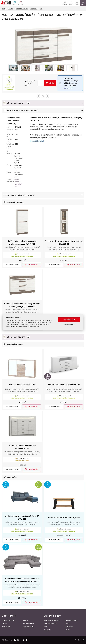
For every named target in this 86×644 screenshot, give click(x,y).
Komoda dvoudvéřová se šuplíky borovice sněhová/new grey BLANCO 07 (22, 305)
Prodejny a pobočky (8, 620)
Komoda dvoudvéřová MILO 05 (22, 384)
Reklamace (47, 630)
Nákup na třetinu (28, 627)
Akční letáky (69, 627)
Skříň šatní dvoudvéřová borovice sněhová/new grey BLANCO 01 (22, 242)
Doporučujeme (6, 627)
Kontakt (4, 623)
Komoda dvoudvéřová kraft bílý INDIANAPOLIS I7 (22, 447)
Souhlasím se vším (69, 319)
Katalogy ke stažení (71, 620)
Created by (80, 640)
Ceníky (67, 623)
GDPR (46, 627)
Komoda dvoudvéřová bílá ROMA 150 (64, 384)
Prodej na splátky (28, 623)
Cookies (68, 630)
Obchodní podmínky (50, 623)
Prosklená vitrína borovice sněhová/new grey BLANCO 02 (64, 242)
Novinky (25, 620)
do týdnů (22, 461)
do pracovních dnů (22, 256)
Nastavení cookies (69, 325)
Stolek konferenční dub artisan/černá (64, 517)
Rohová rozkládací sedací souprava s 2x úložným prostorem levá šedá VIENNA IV (22, 580)
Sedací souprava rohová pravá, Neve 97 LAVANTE (22, 517)
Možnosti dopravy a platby (52, 620)
